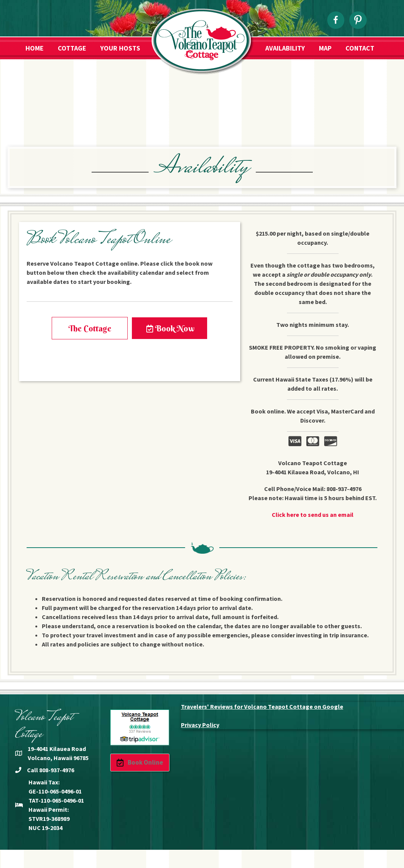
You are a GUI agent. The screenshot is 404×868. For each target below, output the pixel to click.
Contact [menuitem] (360, 48)
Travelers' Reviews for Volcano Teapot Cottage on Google (262, 706)
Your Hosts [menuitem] (120, 48)
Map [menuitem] (325, 48)
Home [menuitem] (35, 48)
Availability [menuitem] (285, 48)
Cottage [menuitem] (72, 48)
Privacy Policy (200, 725)
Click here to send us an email (313, 515)
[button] (90, 328)
